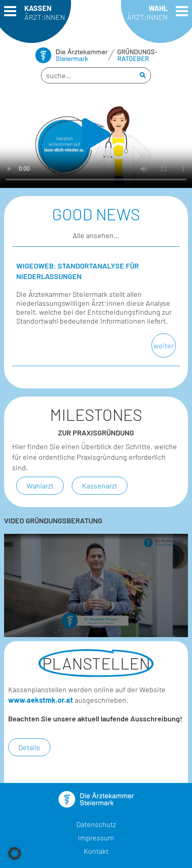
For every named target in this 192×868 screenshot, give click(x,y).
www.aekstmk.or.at (41, 700)
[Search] (143, 75)
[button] (96, 134)
